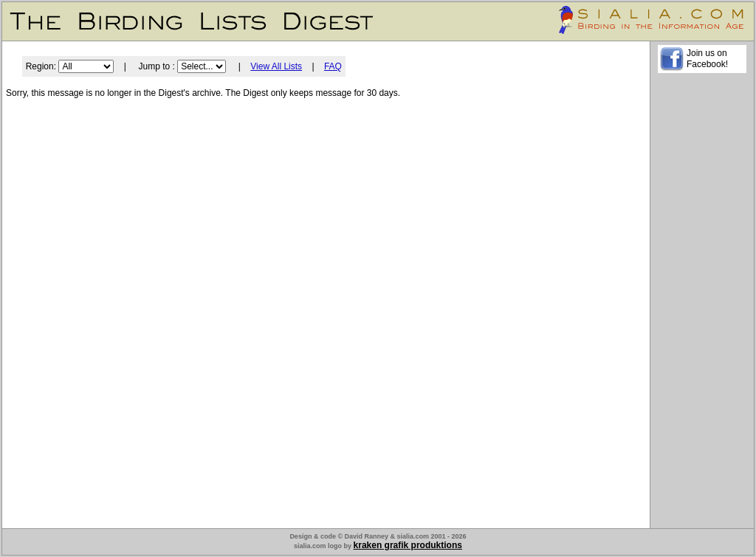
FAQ (333, 66)
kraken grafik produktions (408, 545)
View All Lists (276, 66)
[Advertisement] (702, 303)
